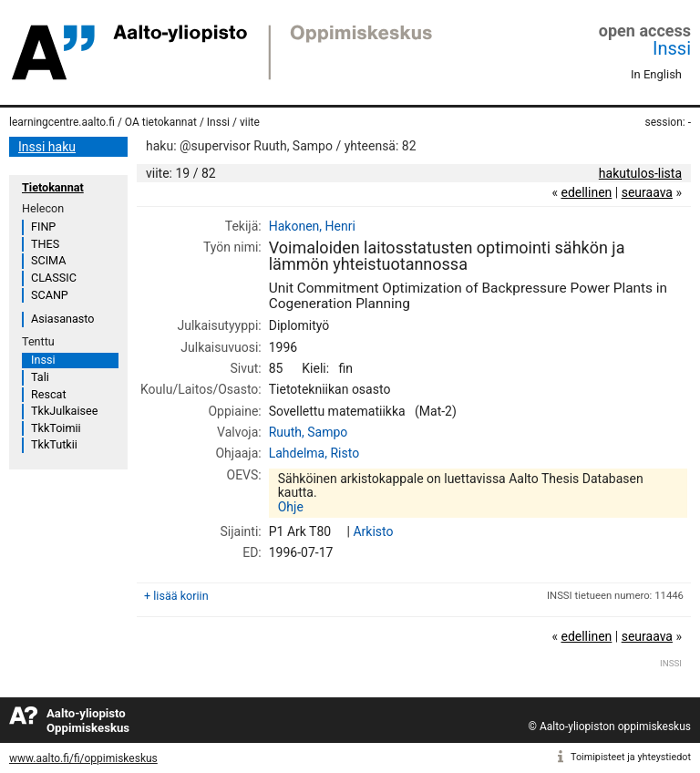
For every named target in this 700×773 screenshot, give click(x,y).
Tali (40, 377)
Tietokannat (53, 187)
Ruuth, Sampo (309, 432)
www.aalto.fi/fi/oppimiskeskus (83, 758)
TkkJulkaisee (64, 411)
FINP (43, 227)
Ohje (291, 507)
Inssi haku (47, 147)
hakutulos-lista (640, 173)
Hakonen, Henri (312, 226)
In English (656, 74)
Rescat (49, 394)
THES (45, 244)
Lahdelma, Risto (314, 453)
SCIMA (48, 260)
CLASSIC (54, 278)
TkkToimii (56, 428)
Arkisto (373, 531)
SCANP (50, 295)
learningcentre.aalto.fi (62, 122)
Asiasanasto (62, 319)
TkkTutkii (54, 444)
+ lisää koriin (176, 596)
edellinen (586, 192)
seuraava (647, 192)
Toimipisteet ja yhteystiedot (631, 757)
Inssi (672, 48)
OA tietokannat (161, 122)
